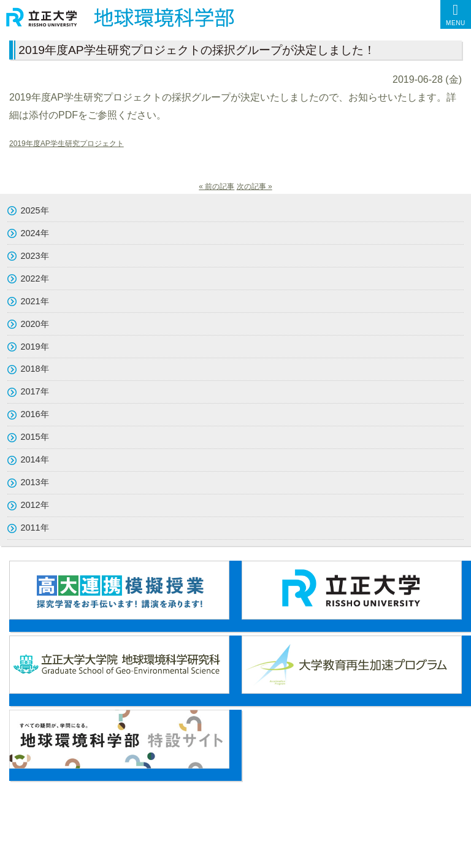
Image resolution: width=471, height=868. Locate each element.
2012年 (35, 505)
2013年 (35, 482)
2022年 (35, 278)
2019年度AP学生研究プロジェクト (67, 144)
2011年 (35, 528)
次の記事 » (255, 186)
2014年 (35, 459)
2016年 (35, 414)
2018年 (35, 369)
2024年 (35, 233)
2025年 (35, 210)
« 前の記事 (216, 186)
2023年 (35, 256)
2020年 (35, 324)
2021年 (35, 301)
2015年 (35, 437)
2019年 (35, 347)
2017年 (35, 391)
